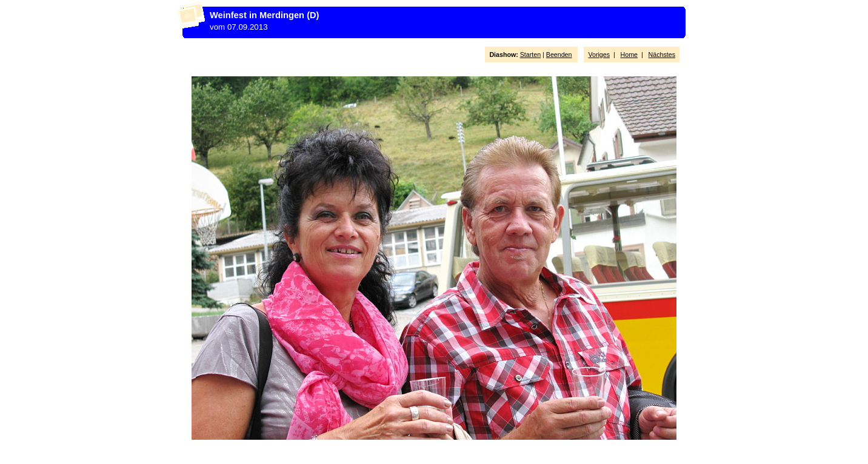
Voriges (599, 55)
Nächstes (662, 55)
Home (629, 55)
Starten (530, 55)
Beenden (559, 55)
